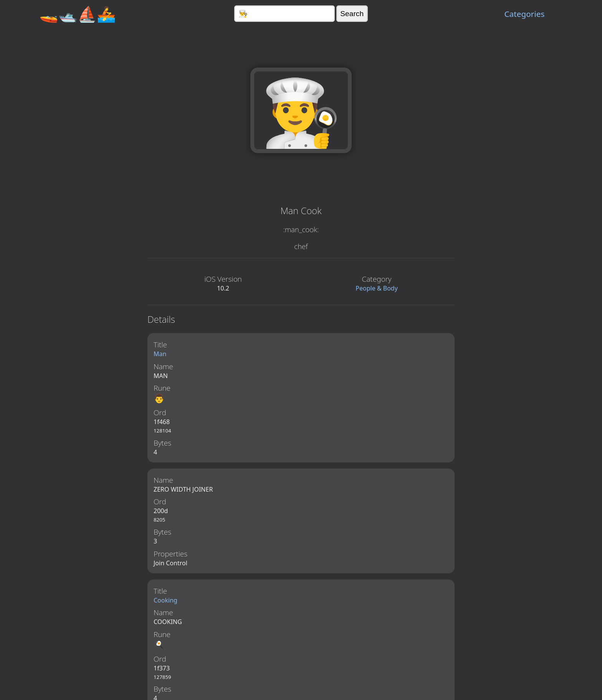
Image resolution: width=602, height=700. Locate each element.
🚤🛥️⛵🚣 (78, 14)
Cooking (165, 601)
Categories (524, 14)
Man (160, 354)
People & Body (377, 288)
